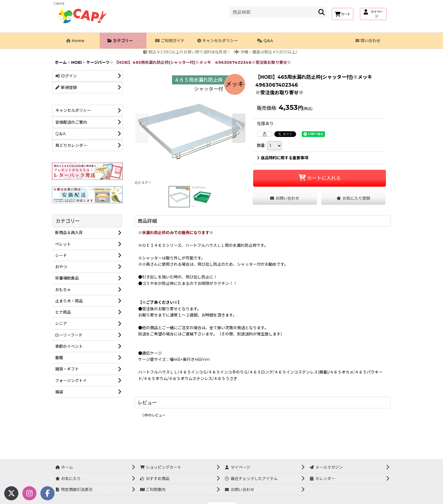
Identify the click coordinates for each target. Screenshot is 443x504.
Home (75, 41)
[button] (142, 128)
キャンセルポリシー (218, 41)
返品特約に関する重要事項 (283, 158)
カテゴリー (123, 41)
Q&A (265, 41)
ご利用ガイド (170, 41)
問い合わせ (368, 41)
